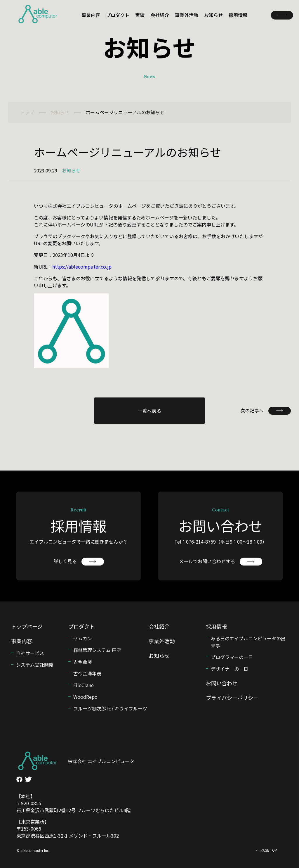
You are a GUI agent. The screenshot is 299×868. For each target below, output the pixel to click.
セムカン (83, 638)
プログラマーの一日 (232, 657)
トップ (27, 112)
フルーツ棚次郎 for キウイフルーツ (110, 708)
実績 (140, 15)
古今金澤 (83, 662)
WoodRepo (85, 697)
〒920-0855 (29, 803)
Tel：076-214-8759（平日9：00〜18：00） (221, 542)
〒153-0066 (29, 829)
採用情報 (238, 15)
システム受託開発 (35, 665)
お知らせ (213, 15)
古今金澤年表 (87, 673)
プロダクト (118, 15)
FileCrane (84, 685)
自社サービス (30, 653)
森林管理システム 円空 (97, 650)
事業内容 (91, 15)
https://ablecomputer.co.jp (82, 267)
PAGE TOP (269, 850)
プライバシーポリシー (232, 698)
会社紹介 (160, 15)
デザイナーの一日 (230, 669)
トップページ (27, 626)
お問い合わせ (222, 683)
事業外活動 (187, 15)
